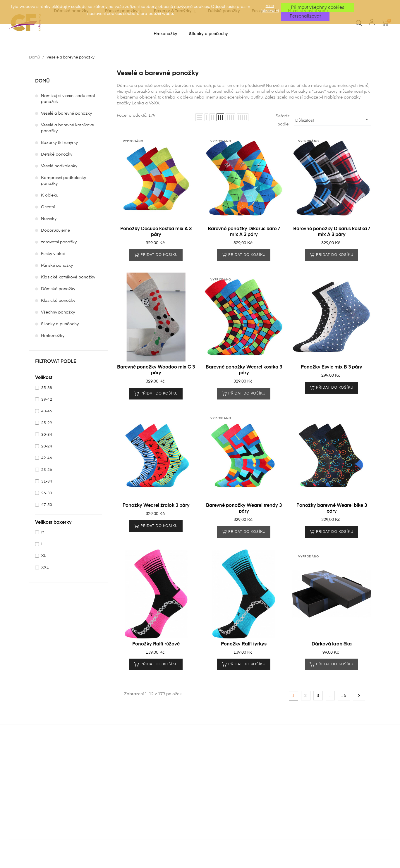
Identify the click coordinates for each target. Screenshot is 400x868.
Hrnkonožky (53, 336)
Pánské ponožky (57, 266)
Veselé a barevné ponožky (66, 113)
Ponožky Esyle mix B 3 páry (332, 367)
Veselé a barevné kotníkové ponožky (67, 128)
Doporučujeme (55, 230)
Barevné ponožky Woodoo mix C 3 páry (156, 370)
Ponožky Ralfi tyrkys (244, 644)
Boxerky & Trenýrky (59, 143)
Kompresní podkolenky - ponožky (65, 181)
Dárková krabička (332, 644)
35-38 (47, 388)
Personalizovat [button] (305, 16)
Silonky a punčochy (60, 324)
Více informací (270, 8)
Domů (42, 81)
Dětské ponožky (57, 154)
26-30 (47, 493)
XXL (45, 568)
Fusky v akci (53, 254)
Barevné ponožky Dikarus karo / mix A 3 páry (244, 232)
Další (359, 696)
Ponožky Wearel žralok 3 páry (156, 506)
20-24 (47, 446)
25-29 (47, 423)
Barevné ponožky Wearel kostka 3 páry (244, 370)
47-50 (47, 505)
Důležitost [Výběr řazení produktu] (332, 120)
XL (44, 556)
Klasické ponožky (58, 301)
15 (344, 696)
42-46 (47, 458)
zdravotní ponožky (59, 242)
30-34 (47, 435)
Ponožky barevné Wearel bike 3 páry (332, 509)
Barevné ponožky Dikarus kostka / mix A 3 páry (332, 232)
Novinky (49, 219)
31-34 (47, 482)
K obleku (50, 195)
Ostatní (48, 207)
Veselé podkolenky (59, 166)
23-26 (47, 470)
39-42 (47, 400)
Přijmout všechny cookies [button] (318, 7)
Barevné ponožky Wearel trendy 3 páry (244, 509)
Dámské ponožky (58, 289)
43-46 (47, 411)
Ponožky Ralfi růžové (156, 644)
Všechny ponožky (58, 312)
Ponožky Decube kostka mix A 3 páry (156, 232)
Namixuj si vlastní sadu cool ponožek (68, 99)
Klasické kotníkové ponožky (68, 277)
